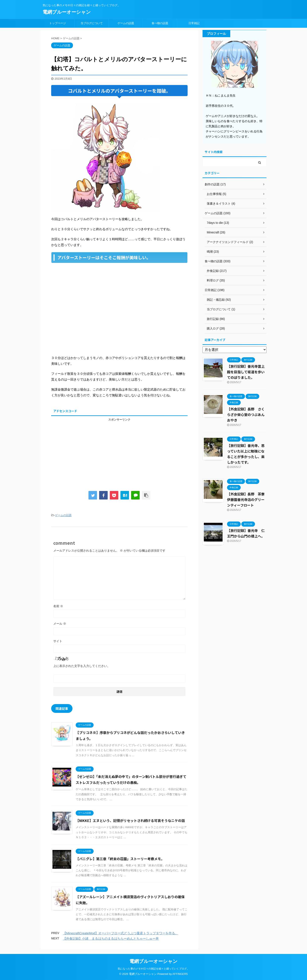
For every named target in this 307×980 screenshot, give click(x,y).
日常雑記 (194, 23)
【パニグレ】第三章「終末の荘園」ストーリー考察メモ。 (120, 859)
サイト (58, 641)
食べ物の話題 (160, 23)
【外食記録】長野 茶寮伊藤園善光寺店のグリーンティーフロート (246, 500)
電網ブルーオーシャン (67, 12)
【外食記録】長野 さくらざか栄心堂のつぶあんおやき (246, 415)
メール (60, 624)
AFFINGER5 (180, 974)
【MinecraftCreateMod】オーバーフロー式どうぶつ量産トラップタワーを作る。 (121, 933)
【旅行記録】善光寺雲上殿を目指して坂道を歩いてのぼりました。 (246, 372)
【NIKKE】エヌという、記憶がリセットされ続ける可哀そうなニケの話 (130, 820)
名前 (58, 606)
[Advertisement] (119, 451)
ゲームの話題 (126, 23)
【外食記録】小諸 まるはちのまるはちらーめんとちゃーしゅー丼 (111, 938)
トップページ (58, 23)
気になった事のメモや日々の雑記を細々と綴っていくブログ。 (153, 969)
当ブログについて (92, 23)
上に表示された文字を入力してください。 (82, 666)
